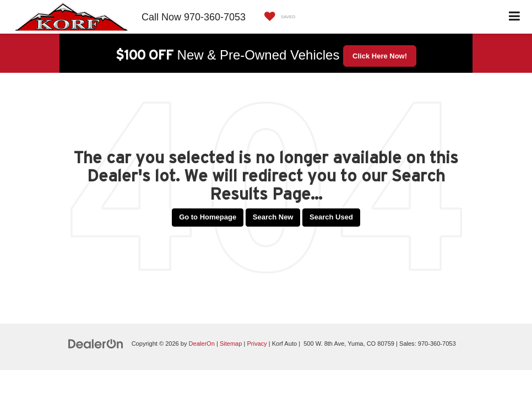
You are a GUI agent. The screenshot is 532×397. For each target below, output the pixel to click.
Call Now (161, 17)
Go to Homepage (208, 217)
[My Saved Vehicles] (277, 17)
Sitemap (231, 344)
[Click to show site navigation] (515, 17)
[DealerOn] (96, 343)
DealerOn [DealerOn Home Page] (202, 344)
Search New (273, 217)
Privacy (257, 344)
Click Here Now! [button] (380, 56)
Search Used (331, 217)
